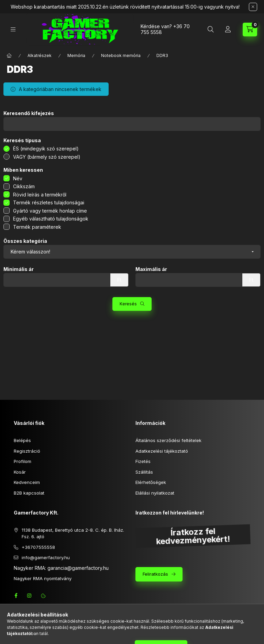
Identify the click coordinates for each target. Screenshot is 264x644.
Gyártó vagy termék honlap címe (50, 211)
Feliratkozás (155, 574)
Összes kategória (25, 241)
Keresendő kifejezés (29, 113)
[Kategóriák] (13, 29)
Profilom (23, 461)
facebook (16, 596)
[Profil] (228, 30)
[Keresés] (211, 30)
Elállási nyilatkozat (155, 493)
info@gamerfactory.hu (46, 557)
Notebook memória (121, 55)
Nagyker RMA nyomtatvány (43, 578)
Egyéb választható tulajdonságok (51, 219)
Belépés (22, 440)
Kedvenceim (27, 482)
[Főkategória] (9, 56)
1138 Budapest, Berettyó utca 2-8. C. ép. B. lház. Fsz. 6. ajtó (73, 533)
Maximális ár (151, 269)
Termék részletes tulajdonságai (49, 202)
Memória (76, 55)
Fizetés (143, 461)
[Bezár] (253, 7)
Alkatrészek (40, 55)
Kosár (20, 472)
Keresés (128, 304)
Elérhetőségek (151, 482)
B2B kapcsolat (29, 493)
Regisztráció (27, 451)
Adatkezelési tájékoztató (162, 451)
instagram (30, 596)
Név (18, 178)
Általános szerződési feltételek (168, 440)
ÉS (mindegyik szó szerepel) (46, 149)
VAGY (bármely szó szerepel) (47, 157)
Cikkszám (24, 186)
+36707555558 (38, 547)
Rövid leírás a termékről (40, 195)
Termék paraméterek (37, 227)
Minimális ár (19, 269)
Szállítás (144, 472)
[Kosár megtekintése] (250, 30)
